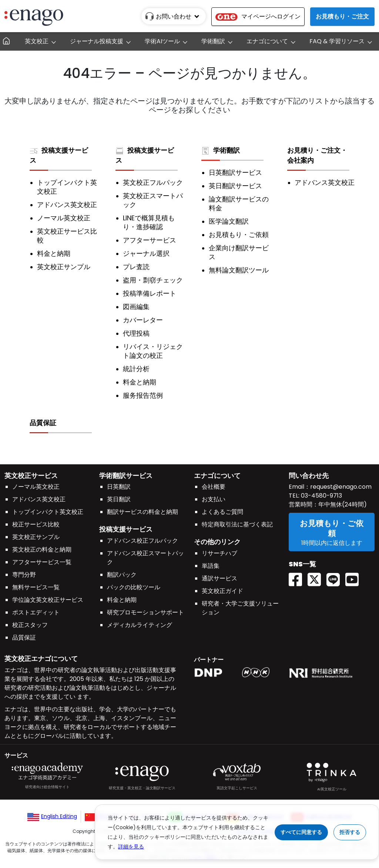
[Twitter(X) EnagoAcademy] (317, 567)
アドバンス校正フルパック (142, 541)
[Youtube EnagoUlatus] (355, 567)
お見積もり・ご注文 (342, 16)
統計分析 (136, 369)
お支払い (214, 499)
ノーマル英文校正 (64, 218)
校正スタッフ (30, 625)
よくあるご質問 (222, 512)
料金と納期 (54, 254)
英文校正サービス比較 (67, 236)
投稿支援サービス (59, 155)
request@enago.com (341, 487)
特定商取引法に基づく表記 (237, 524)
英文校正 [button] (37, 41)
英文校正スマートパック (153, 200)
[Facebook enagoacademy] (298, 567)
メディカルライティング (140, 625)
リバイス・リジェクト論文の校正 (153, 351)
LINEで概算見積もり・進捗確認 (149, 223)
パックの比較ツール (134, 587)
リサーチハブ (219, 553)
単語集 (211, 566)
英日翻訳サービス (235, 186)
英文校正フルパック (153, 183)
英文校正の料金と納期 (42, 550)
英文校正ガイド (222, 591)
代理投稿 (136, 333)
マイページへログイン (258, 16)
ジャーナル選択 (146, 254)
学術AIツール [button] (162, 41)
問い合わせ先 (309, 476)
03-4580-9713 (321, 496)
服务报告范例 (143, 396)
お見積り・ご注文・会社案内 (317, 155)
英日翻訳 (119, 499)
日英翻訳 (119, 487)
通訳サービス (219, 578)
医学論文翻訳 (229, 221)
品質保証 (43, 423)
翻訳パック (122, 575)
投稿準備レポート (150, 294)
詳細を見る (131, 847)
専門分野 (24, 575)
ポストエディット (36, 612)
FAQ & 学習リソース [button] (337, 41)
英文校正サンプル (64, 267)
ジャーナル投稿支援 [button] (97, 41)
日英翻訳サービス (235, 173)
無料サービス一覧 (36, 587)
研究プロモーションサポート (145, 612)
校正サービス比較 (36, 524)
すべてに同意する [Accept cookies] (301, 832)
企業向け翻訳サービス (239, 252)
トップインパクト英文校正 (67, 187)
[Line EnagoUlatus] (336, 567)
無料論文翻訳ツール (239, 270)
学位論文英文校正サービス (48, 600)
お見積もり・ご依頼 (239, 235)
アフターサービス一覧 (42, 562)
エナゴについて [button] (267, 41)
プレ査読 (136, 267)
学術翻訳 (221, 150)
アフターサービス (150, 240)
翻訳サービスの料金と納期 (142, 512)
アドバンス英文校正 (67, 205)
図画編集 (136, 307)
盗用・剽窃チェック (153, 280)
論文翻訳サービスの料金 (239, 204)
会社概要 (214, 487)
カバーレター (143, 320)
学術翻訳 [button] (213, 41)
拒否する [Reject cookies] (350, 832)
